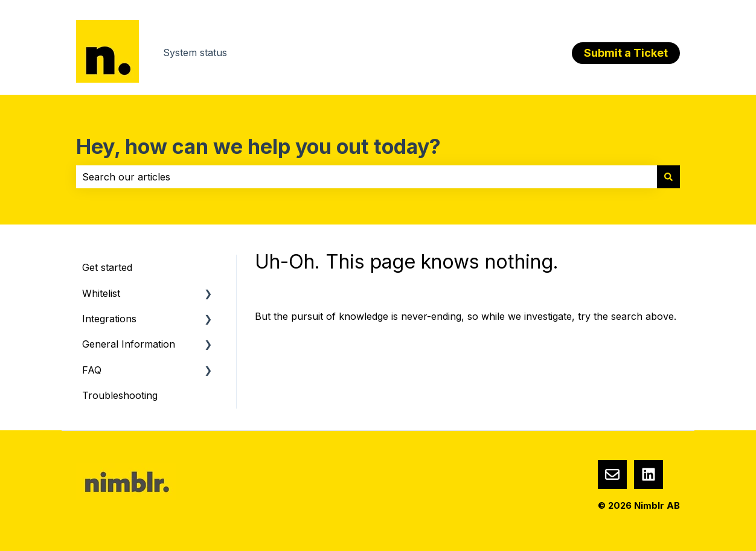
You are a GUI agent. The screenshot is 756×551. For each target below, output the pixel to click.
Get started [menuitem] (107, 267)
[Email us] (612, 474)
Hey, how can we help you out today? (258, 146)
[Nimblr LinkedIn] (649, 474)
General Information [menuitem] (129, 344)
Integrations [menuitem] (109, 319)
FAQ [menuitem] (92, 370)
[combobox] (367, 177)
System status (195, 53)
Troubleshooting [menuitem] (120, 395)
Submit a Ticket (626, 53)
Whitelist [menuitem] (101, 293)
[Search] (668, 177)
